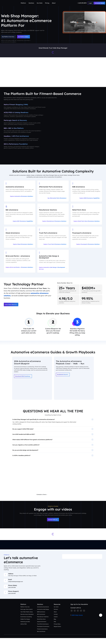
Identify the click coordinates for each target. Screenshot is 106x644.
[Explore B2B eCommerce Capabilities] (86, 195)
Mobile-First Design (25, 625)
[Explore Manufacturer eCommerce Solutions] (53, 218)
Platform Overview (25, 613)
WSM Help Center (77, 621)
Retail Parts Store (41, 625)
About (54, 3)
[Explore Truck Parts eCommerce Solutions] (53, 241)
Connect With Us (53, 525)
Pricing (47, 3)
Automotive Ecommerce (43, 613)
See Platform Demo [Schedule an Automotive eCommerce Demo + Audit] (27, 37)
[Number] (82, 3)
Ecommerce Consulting (26, 623)
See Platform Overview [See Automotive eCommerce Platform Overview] (9, 37)
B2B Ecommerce (41, 618)
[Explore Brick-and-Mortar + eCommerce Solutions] (20, 265)
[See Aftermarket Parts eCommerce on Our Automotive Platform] (53, 195)
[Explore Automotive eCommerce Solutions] (20, 195)
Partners (56, 615)
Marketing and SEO (25, 628)
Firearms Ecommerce (42, 635)
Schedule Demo (99, 3)
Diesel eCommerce (42, 628)
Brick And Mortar (41, 637)
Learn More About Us (12, 309)
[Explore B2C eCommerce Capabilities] (20, 218)
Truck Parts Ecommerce (43, 630)
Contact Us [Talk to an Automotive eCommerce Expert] (97, 83)
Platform (23, 3)
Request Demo (57, 632)
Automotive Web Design (43, 615)
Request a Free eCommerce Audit (61, 500)
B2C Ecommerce (41, 620)
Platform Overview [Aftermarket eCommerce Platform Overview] (27, 83)
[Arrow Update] (101, 621)
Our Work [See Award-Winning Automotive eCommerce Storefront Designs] (64, 83)
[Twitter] (75, 617)
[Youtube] (85, 617)
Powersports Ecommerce (43, 632)
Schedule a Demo (41, 500)
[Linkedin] (81, 617)
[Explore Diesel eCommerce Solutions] (20, 241)
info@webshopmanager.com (16, 587)
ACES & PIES (24, 630)
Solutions (31, 3)
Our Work (40, 3)
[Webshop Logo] (7, 3)
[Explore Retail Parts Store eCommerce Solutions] (86, 218)
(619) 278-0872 (12, 593)
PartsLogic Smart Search (27, 615)
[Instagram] (78, 617)
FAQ (55, 628)
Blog (55, 625)
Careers (56, 623)
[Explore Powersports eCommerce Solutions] (86, 241)
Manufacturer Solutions (43, 623)
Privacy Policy (57, 630)
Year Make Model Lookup (27, 618)
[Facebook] (72, 617)
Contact (56, 620)
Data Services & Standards (27, 620)
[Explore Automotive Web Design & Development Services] (53, 265)
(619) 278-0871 (12, 599)
